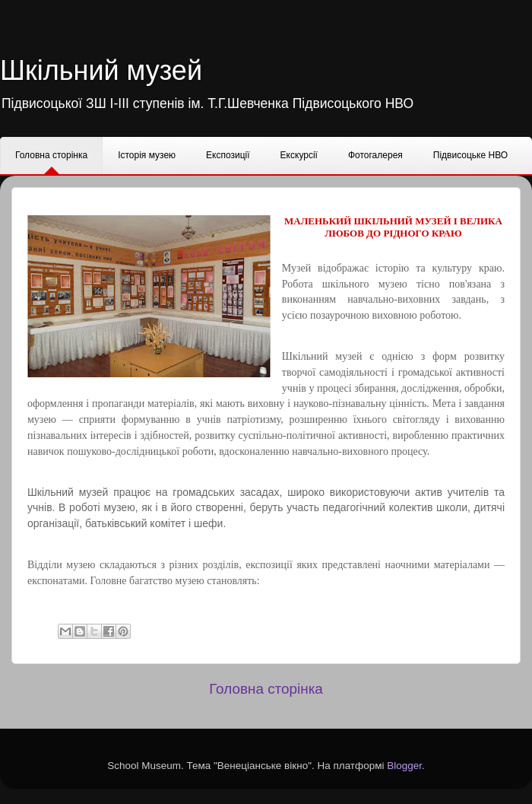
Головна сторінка (266, 689)
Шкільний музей (101, 70)
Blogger (404, 766)
